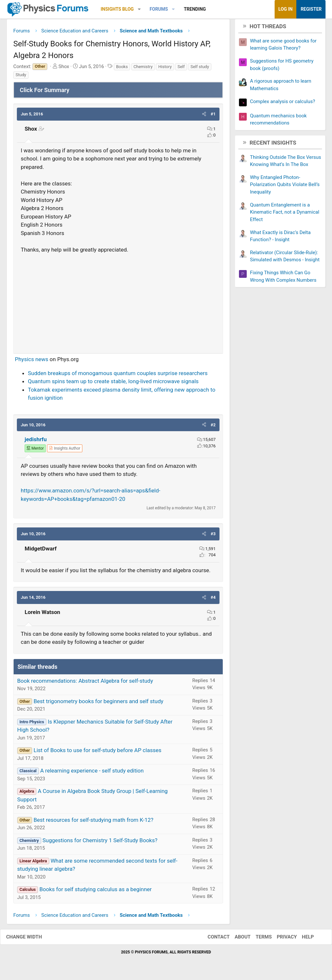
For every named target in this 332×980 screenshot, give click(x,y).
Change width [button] (30, 939)
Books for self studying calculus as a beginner (95, 892)
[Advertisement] (118, 303)
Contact (212, 939)
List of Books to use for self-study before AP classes (97, 753)
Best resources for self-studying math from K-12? (93, 822)
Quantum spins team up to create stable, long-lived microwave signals (113, 384)
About (236, 939)
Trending (195, 9)
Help (301, 939)
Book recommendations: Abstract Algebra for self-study (85, 683)
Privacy (280, 939)
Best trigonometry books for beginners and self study (98, 703)
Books (122, 69)
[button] (139, 9)
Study (21, 77)
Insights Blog (117, 9)
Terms (257, 939)
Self (181, 69)
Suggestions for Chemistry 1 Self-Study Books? (100, 843)
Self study (200, 69)
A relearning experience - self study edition (92, 773)
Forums (159, 9)
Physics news (32, 362)
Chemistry (143, 69)
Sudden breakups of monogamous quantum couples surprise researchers (118, 375)
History (165, 69)
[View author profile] (65, 451)
